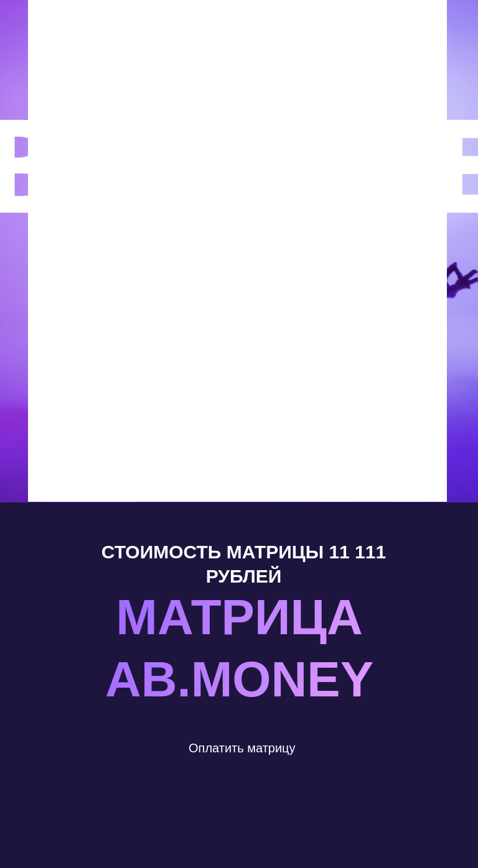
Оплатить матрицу (242, 748)
